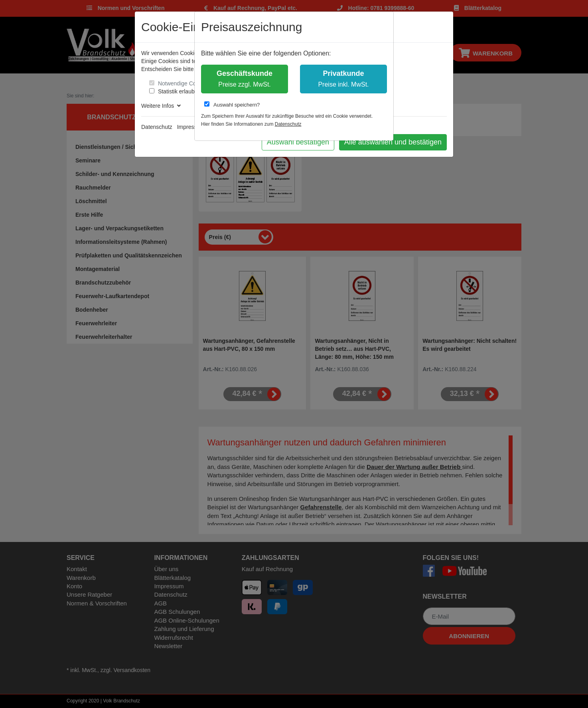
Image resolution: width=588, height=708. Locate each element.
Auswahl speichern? (232, 105)
